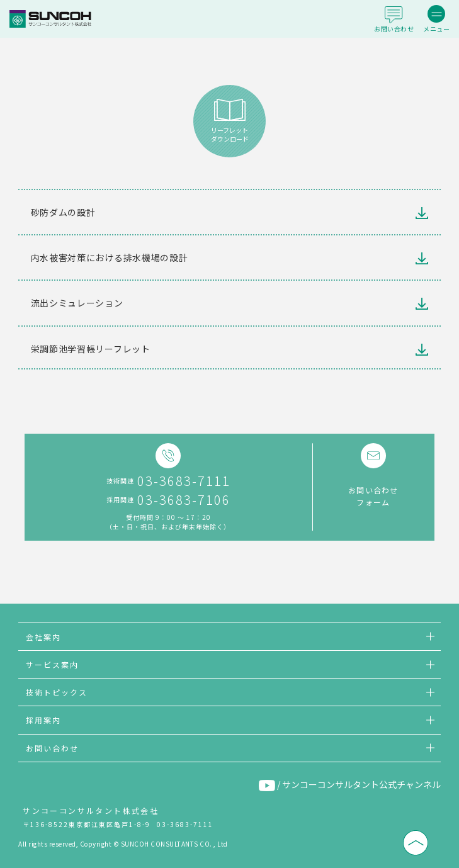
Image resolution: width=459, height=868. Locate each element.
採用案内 (43, 720)
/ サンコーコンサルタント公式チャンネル (350, 785)
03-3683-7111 (184, 481)
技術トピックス (56, 692)
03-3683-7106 (184, 500)
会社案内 (43, 637)
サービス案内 (52, 664)
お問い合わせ (52, 748)
